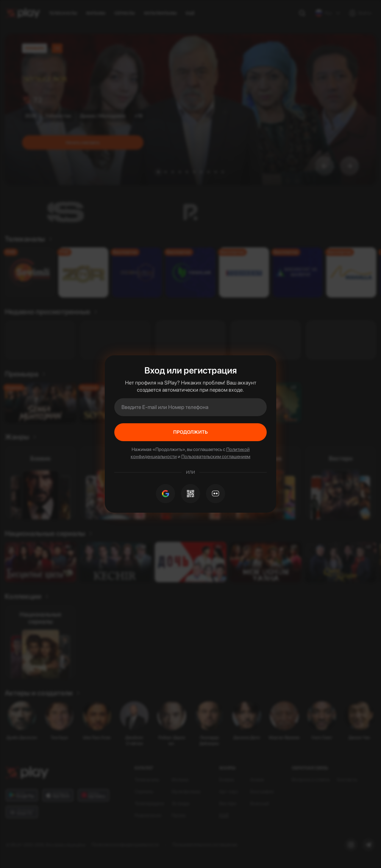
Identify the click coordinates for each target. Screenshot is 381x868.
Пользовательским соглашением (216, 457)
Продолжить (190, 432)
